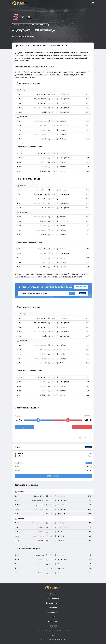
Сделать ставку (53, 476)
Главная (53, 594)
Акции (53, 617)
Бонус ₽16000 (81, 287)
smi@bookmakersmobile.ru (63, 631)
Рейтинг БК (53, 608)
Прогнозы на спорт (53, 603)
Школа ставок (53, 612)
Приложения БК (53, 599)
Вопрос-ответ (53, 621)
